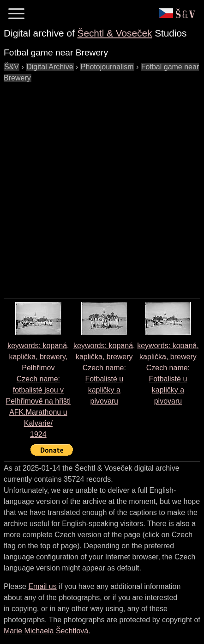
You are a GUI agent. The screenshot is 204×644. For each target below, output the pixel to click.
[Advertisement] (102, 186)
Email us (42, 586)
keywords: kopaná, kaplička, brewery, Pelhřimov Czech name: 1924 (39, 390)
